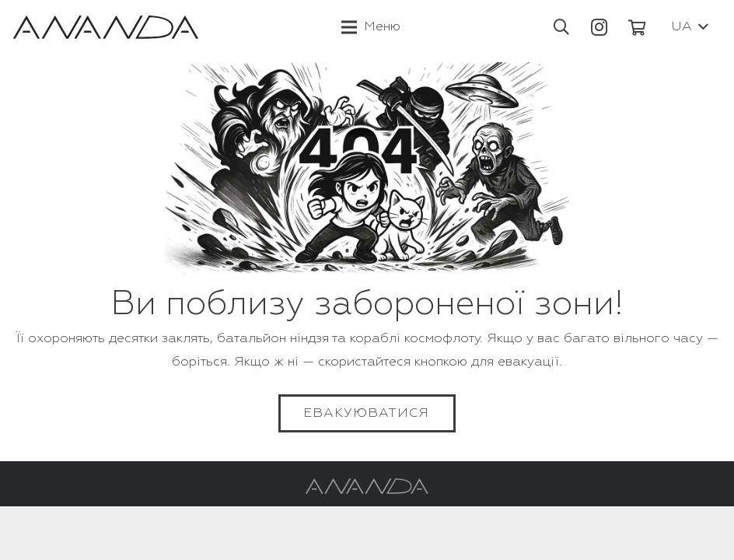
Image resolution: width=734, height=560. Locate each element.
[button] (561, 27)
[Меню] (371, 27)
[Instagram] (599, 27)
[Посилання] (106, 27)
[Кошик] (638, 27)
